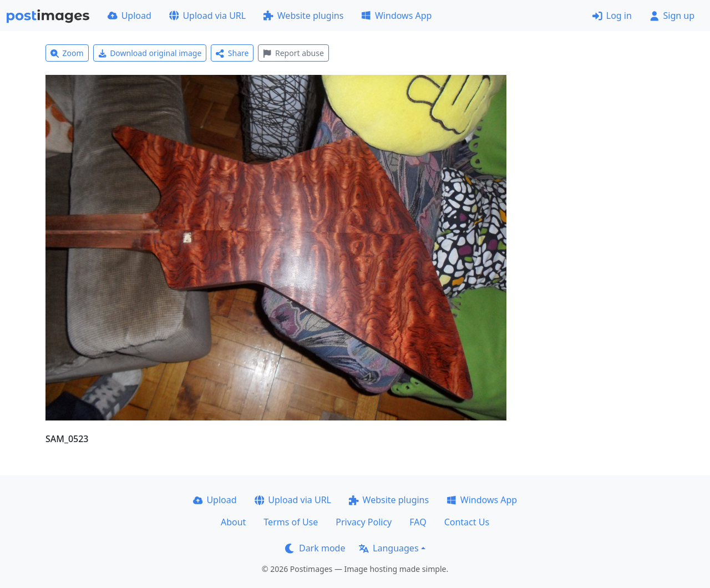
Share (232, 53)
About (233, 522)
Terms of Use (291, 522)
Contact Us (467, 522)
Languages (389, 548)
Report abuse (293, 53)
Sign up (672, 16)
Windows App (396, 16)
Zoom (67, 53)
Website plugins (303, 16)
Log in (612, 16)
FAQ (418, 522)
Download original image (150, 53)
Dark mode (315, 548)
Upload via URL (207, 16)
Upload (130, 16)
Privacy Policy (364, 522)
